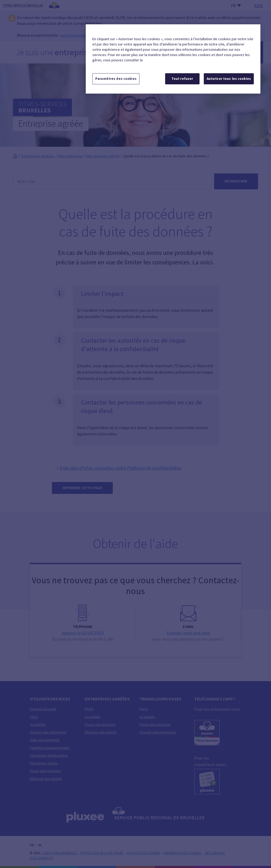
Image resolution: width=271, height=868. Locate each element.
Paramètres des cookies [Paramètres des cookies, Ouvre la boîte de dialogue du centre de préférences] (116, 79)
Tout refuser (182, 79)
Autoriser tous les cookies (229, 79)
